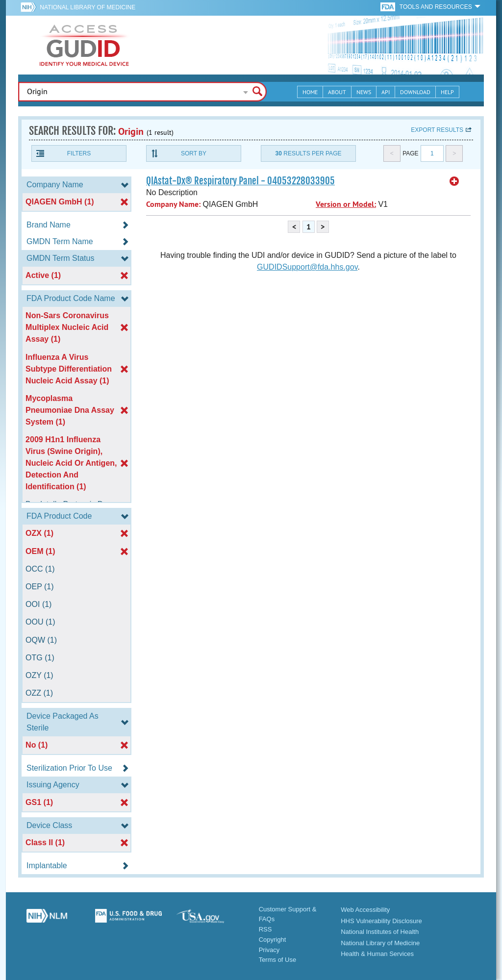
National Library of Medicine (88, 7)
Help (447, 92)
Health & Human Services (377, 954)
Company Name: (173, 204)
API (386, 92)
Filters (79, 153)
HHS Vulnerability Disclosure (381, 921)
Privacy (269, 950)
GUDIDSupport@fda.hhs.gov (307, 267)
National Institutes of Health (380, 932)
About (337, 92)
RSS (265, 929)
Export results (437, 130)
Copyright (273, 940)
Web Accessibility (365, 910)
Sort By (194, 153)
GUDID (84, 45)
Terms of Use (278, 960)
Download (415, 92)
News (364, 92)
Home (310, 92)
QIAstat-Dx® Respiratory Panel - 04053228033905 (240, 181)
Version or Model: (346, 204)
